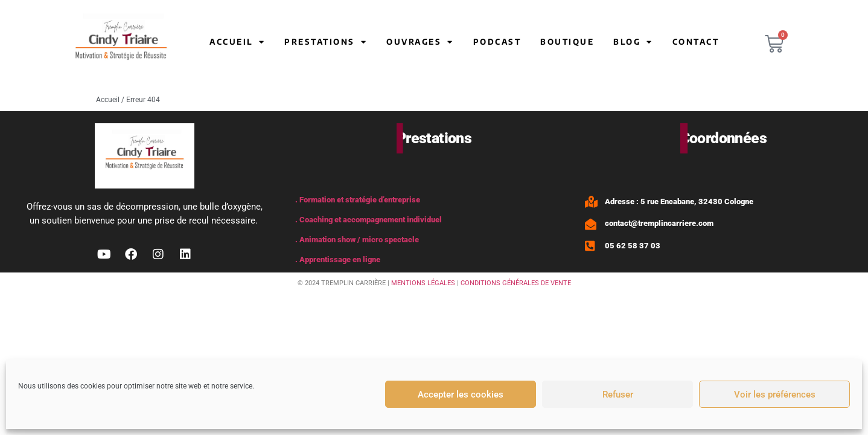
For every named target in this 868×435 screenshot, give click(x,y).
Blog (633, 42)
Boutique (567, 42)
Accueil (237, 42)
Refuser (618, 395)
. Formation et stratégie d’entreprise (358, 200)
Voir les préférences (775, 395)
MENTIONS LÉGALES (423, 283)
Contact (696, 42)
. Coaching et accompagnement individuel (369, 220)
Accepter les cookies (461, 395)
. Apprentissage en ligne (338, 259)
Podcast (497, 42)
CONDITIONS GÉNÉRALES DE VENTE (516, 283)
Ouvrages (420, 42)
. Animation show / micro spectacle (357, 240)
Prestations (326, 42)
